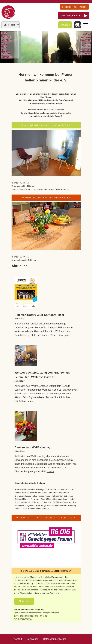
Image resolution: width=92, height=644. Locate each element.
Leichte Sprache (74, 7)
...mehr (67, 335)
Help (4, 50)
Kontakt (18, 639)
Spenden (65, 25)
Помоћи (7, 57)
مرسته (87, 33)
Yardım (6, 53)
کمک (4, 43)
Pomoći (6, 37)
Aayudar (86, 50)
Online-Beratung (62, 189)
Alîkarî (87, 53)
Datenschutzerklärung (55, 639)
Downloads (32, 639)
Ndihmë (6, 40)
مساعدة (86, 37)
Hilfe (4, 33)
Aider (86, 47)
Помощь (86, 40)
